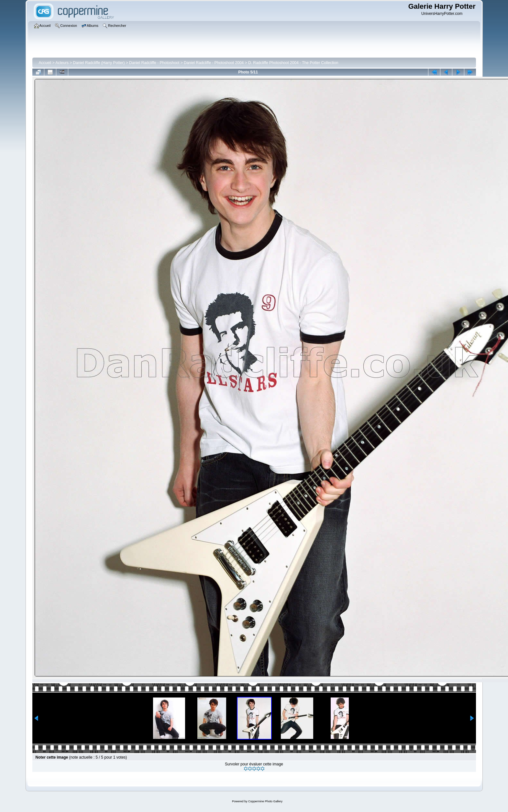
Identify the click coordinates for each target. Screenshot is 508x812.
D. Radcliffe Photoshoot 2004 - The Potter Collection (293, 63)
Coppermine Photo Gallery (265, 801)
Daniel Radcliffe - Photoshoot (154, 63)
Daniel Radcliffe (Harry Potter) (99, 63)
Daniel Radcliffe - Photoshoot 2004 (214, 63)
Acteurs (62, 63)
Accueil (45, 63)
